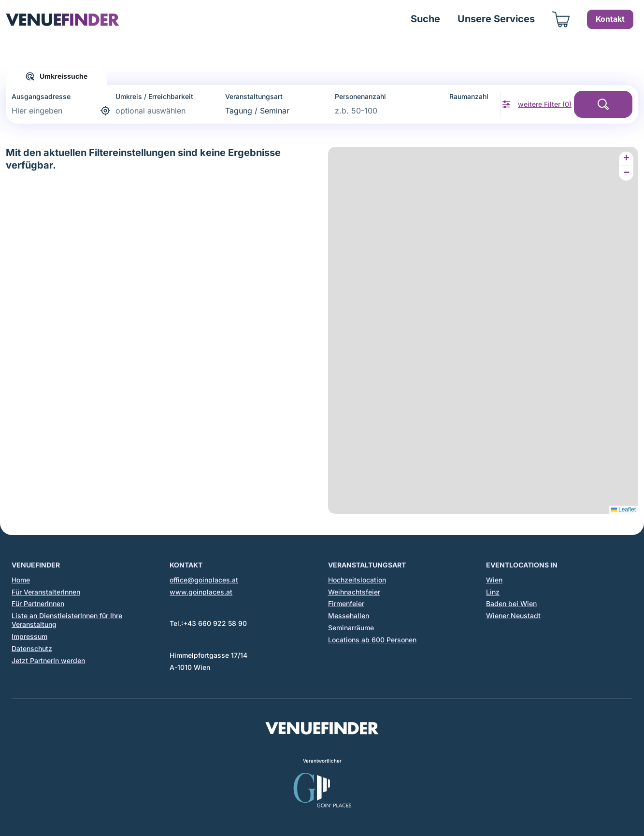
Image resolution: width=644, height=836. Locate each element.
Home (21, 580)
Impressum (29, 636)
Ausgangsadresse (41, 96)
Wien (494, 580)
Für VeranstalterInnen (46, 592)
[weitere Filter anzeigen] (537, 104)
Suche (425, 19)
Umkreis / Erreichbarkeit (154, 96)
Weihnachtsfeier (354, 592)
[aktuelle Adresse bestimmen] (107, 111)
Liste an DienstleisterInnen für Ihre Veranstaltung (67, 620)
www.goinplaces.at (201, 592)
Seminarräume (351, 628)
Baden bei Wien (511, 603)
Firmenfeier (346, 603)
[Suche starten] (603, 104)
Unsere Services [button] (496, 19)
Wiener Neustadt (513, 616)
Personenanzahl (360, 96)
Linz (493, 592)
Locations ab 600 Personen (372, 640)
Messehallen (349, 616)
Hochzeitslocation (357, 580)
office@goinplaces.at (204, 580)
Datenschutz (32, 648)
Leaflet (623, 510)
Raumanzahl (469, 96)
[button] (626, 159)
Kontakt (610, 19)
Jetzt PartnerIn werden (48, 660)
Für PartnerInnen (38, 603)
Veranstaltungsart (254, 96)
